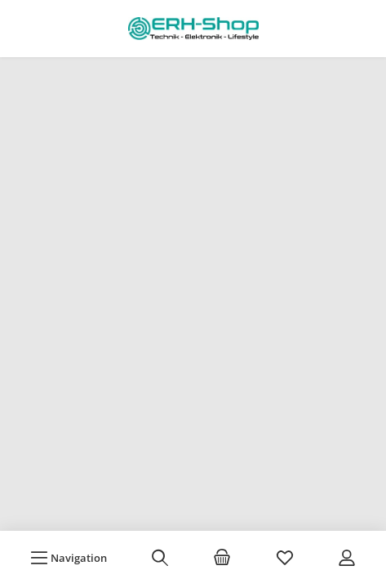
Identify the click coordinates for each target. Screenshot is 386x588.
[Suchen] (160, 558)
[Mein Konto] (347, 558)
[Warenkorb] (222, 558)
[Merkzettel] (285, 558)
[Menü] (69, 558)
